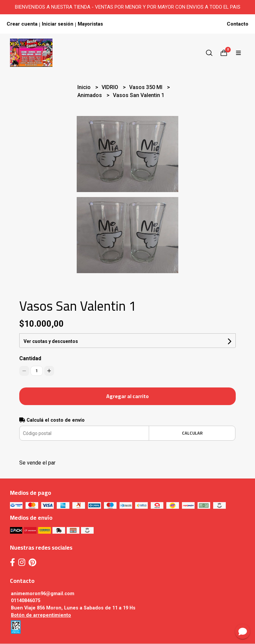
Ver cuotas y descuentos (51, 341)
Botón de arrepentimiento (41, 615)
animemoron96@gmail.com (43, 594)
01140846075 (26, 601)
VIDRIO (111, 87)
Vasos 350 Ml (146, 87)
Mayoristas (90, 24)
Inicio (85, 87)
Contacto (238, 24)
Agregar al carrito (127, 396)
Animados (90, 95)
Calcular (192, 433)
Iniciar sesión (58, 24)
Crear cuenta (22, 24)
